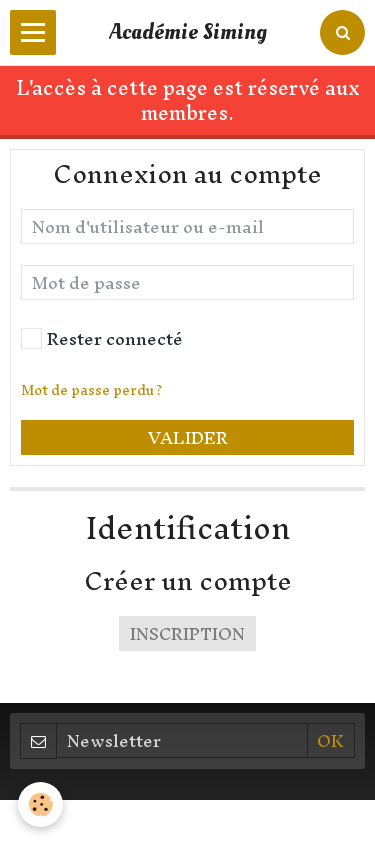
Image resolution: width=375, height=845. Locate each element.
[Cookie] (40, 804)
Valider (188, 437)
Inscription (187, 633)
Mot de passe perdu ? (91, 390)
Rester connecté (102, 338)
